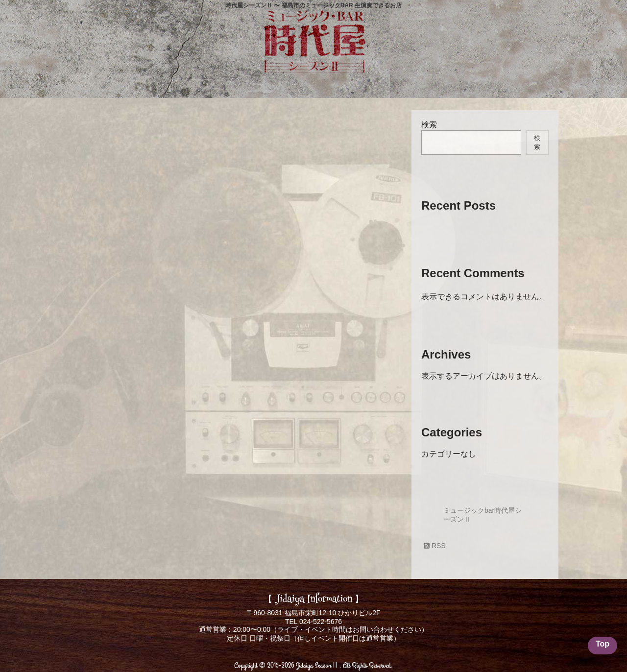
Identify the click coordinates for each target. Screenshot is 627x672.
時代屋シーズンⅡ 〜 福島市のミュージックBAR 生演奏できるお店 (313, 5)
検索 (429, 125)
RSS (435, 546)
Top (603, 644)
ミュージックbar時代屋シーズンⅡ (482, 515)
